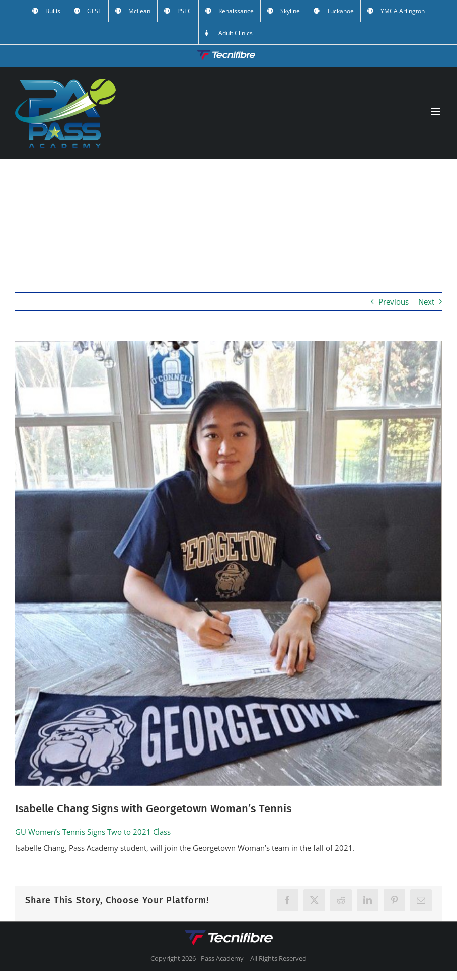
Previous (394, 301)
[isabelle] (228, 563)
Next (426, 301)
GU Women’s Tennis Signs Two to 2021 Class (93, 832)
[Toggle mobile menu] (437, 111)
